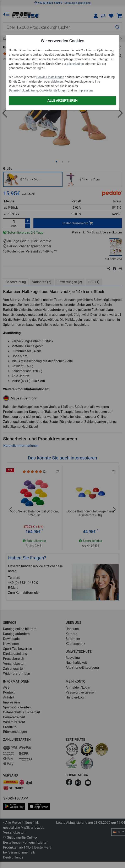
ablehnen (57, 82)
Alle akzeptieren (62, 100)
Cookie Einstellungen (50, 77)
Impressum (85, 91)
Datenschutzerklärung (23, 91)
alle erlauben (75, 64)
